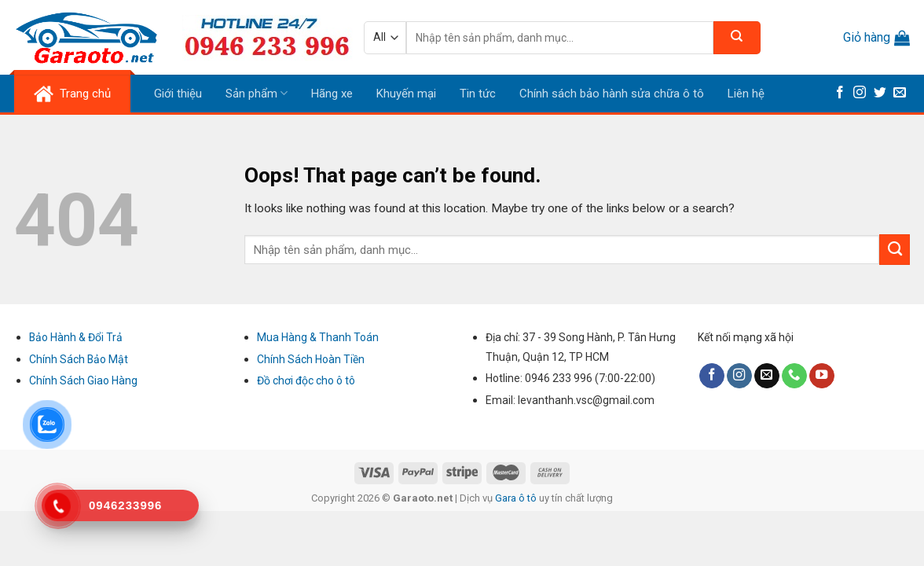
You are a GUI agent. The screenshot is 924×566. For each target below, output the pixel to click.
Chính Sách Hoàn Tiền (311, 359)
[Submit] (895, 249)
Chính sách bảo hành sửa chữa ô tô (612, 94)
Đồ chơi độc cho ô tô (306, 380)
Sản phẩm (257, 93)
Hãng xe (332, 94)
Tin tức (478, 94)
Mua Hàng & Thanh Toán (318, 337)
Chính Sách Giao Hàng (83, 380)
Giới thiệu (178, 94)
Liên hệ (746, 94)
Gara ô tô (517, 498)
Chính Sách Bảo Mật (79, 359)
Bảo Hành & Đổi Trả (76, 337)
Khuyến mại (406, 94)
